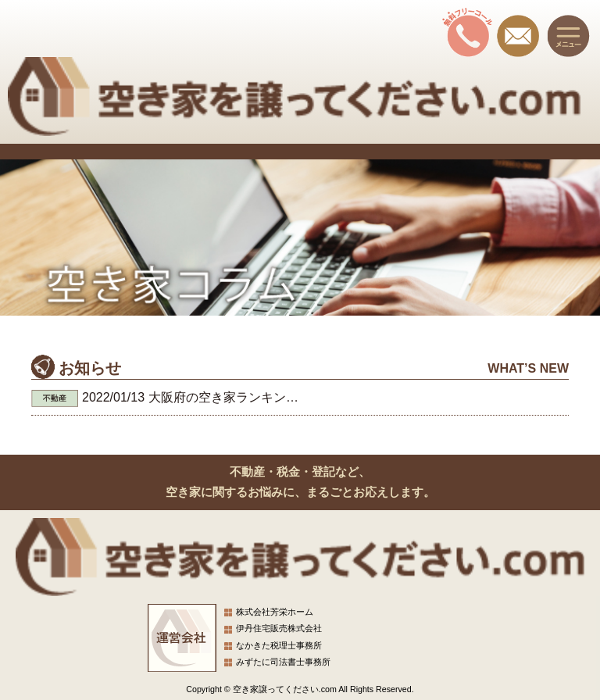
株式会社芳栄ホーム (275, 612)
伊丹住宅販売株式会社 (279, 628)
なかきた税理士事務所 (279, 645)
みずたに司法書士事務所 (283, 662)
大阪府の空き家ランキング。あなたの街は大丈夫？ (292, 397)
